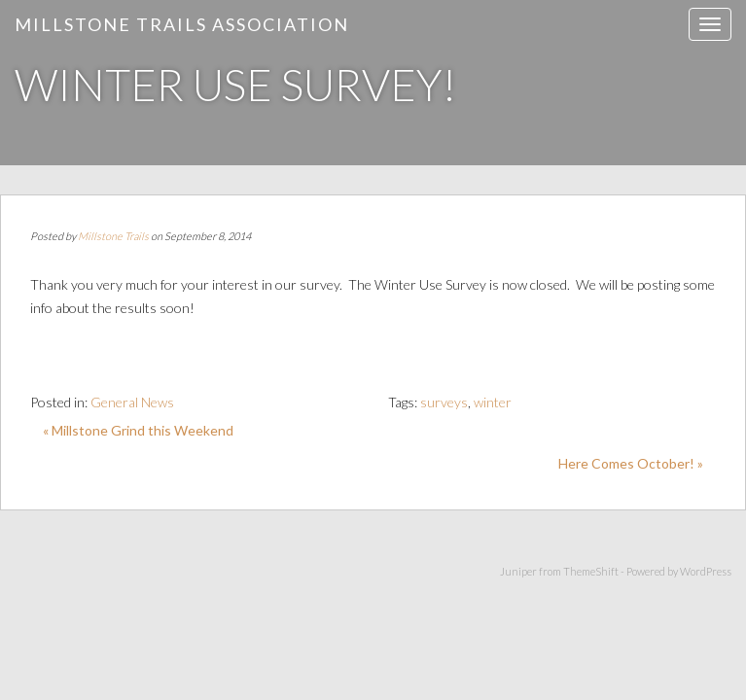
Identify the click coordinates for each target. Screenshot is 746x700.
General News (132, 402)
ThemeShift (591, 571)
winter (493, 402)
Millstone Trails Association (182, 24)
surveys (444, 402)
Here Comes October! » (631, 463)
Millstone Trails (113, 236)
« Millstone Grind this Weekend (138, 430)
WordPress (706, 571)
